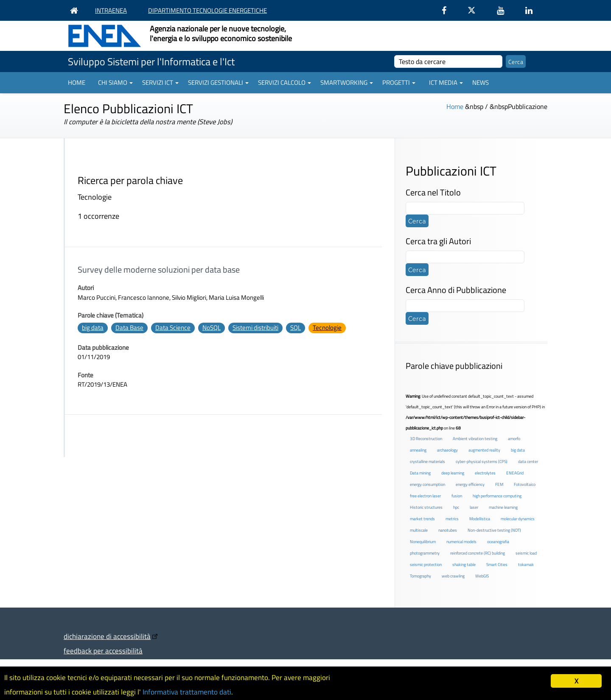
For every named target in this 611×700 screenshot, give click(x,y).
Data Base (129, 328)
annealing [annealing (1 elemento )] (418, 450)
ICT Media (446, 82)
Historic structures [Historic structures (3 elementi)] (426, 507)
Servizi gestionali (218, 82)
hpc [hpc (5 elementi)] (456, 507)
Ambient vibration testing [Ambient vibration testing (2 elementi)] (475, 439)
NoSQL (212, 328)
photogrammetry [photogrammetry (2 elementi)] (425, 553)
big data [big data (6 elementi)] (518, 450)
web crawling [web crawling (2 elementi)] (453, 576)
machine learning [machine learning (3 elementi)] (503, 507)
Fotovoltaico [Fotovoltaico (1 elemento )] (525, 484)
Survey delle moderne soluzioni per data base (159, 269)
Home (77, 82)
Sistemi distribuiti (255, 328)
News (481, 82)
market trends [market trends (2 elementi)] (422, 519)
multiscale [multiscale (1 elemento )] (419, 530)
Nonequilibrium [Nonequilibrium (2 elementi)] (423, 542)
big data (93, 328)
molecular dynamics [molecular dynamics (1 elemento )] (518, 519)
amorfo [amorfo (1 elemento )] (514, 439)
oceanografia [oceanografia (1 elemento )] (498, 542)
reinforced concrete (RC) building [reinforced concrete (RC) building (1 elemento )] (478, 553)
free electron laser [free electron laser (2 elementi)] (425, 496)
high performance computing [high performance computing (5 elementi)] (497, 496)
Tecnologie (327, 328)
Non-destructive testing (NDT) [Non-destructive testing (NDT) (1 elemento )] (494, 530)
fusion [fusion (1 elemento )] (457, 496)
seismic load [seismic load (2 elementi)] (526, 553)
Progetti (399, 82)
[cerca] (448, 61)
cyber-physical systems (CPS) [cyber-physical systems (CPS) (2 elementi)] (482, 462)
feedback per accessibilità (103, 651)
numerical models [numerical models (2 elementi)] (461, 542)
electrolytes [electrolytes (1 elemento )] (485, 473)
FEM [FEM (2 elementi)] (499, 484)
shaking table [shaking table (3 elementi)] (464, 565)
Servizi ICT (160, 82)
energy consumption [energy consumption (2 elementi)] (427, 484)
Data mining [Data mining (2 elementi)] (420, 473)
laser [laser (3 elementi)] (474, 507)
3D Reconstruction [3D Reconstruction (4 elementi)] (426, 439)
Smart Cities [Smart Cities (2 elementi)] (497, 565)
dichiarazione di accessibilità (107, 636)
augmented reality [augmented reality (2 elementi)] (484, 450)
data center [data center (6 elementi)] (528, 462)
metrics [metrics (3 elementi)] (452, 519)
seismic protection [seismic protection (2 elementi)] (426, 565)
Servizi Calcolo (284, 82)
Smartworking (347, 82)
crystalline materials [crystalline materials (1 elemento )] (427, 462)
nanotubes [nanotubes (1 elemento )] (448, 530)
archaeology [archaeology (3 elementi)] (447, 450)
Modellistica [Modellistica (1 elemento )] (480, 519)
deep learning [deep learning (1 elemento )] (453, 473)
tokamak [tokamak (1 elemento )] (526, 565)
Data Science (173, 328)
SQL (296, 328)
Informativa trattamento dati (187, 692)
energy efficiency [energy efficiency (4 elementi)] (470, 484)
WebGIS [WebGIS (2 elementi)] (482, 576)
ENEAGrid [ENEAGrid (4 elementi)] (515, 473)
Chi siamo (115, 82)
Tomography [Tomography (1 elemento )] (420, 576)
